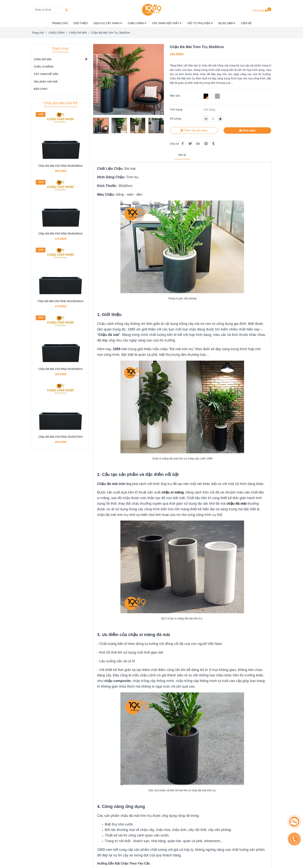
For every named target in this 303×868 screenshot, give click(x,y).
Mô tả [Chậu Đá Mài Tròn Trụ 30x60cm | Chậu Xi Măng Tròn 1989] (182, 155)
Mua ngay (247, 130)
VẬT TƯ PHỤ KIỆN (200, 23)
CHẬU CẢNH (137, 23)
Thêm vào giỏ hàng (194, 130)
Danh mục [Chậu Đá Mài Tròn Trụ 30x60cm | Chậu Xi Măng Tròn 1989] (60, 48)
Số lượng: (176, 119)
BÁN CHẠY (41, 89)
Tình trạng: (177, 110)
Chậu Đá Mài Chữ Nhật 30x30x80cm (60, 369)
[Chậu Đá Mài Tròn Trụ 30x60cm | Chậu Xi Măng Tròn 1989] (262, 10)
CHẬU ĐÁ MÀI (43, 59)
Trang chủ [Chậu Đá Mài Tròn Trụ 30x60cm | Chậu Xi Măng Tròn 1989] (38, 33)
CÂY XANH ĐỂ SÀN (46, 74)
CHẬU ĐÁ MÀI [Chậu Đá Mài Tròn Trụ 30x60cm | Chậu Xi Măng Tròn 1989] (78, 33)
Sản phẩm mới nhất (46, 82)
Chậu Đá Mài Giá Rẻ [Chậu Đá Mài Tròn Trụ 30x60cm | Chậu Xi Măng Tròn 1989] (61, 103)
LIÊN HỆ (246, 23)
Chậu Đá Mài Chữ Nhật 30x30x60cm (60, 234)
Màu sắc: (175, 96)
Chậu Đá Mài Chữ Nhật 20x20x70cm (60, 437)
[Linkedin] (198, 144)
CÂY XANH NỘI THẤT (167, 23)
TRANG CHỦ (60, 23)
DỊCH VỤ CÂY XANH (108, 23)
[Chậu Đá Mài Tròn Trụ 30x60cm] (151, 10)
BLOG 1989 (227, 23)
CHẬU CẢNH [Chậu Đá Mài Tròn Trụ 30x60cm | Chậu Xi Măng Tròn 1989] (57, 33)
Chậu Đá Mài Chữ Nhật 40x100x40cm (61, 301)
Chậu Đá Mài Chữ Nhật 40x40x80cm (60, 166)
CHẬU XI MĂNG (44, 67)
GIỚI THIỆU (81, 23)
